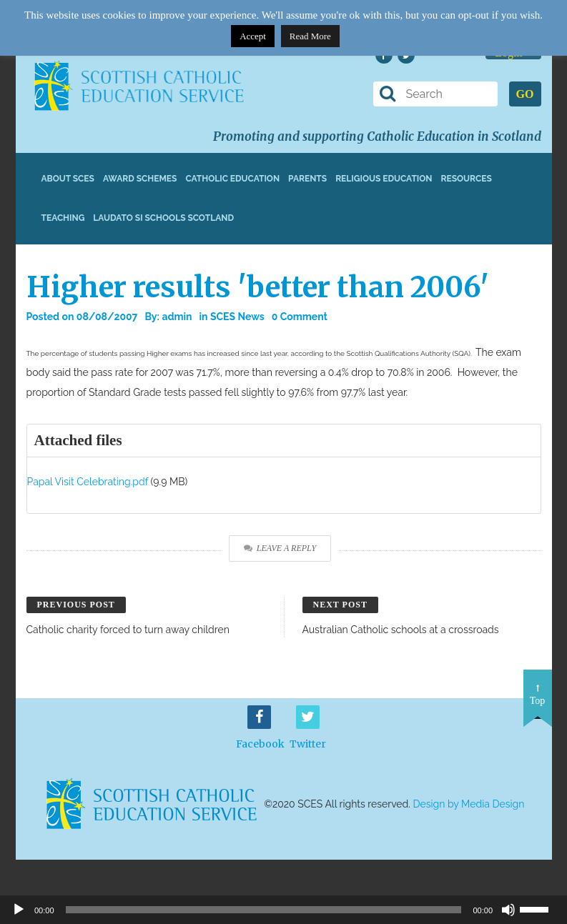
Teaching (63, 218)
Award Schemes (140, 179)
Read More (310, 36)
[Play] (19, 910)
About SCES (68, 179)
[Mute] (508, 910)
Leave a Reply (280, 548)
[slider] (540, 908)
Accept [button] (253, 36)
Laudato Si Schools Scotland (163, 218)
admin (177, 317)
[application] (283, 910)
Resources (466, 179)
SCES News (237, 317)
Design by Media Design (469, 804)
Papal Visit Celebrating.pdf (88, 482)
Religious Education (384, 179)
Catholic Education (232, 179)
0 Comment (300, 317)
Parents (307, 179)
